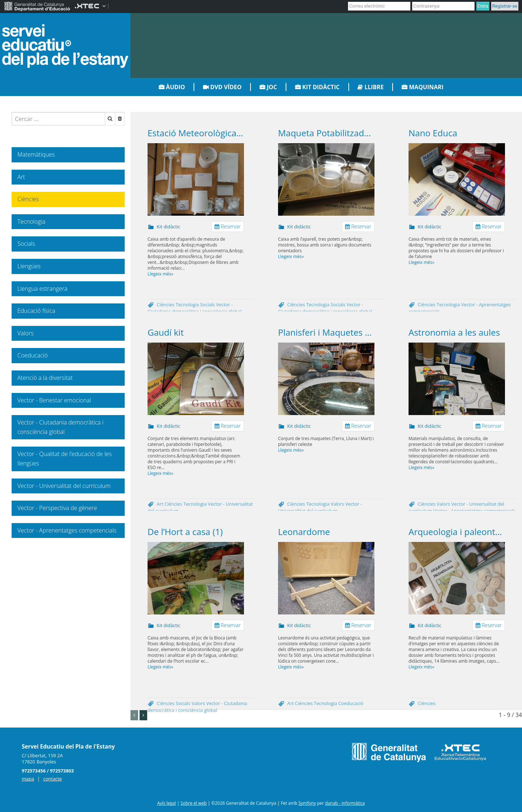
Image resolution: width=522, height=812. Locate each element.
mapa (28, 779)
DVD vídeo (222, 87)
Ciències (166, 304)
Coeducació (351, 703)
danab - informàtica (345, 803)
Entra (483, 6)
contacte (52, 779)
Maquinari (422, 87)
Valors (338, 504)
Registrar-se (505, 6)
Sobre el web (194, 803)
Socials (208, 304)
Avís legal (167, 803)
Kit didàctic (317, 87)
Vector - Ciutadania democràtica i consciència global (194, 308)
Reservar (228, 226)
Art (160, 504)
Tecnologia (188, 304)
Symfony (307, 803)
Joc (268, 87)
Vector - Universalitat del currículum (320, 507)
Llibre (370, 87)
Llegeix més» (160, 274)
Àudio (172, 87)
